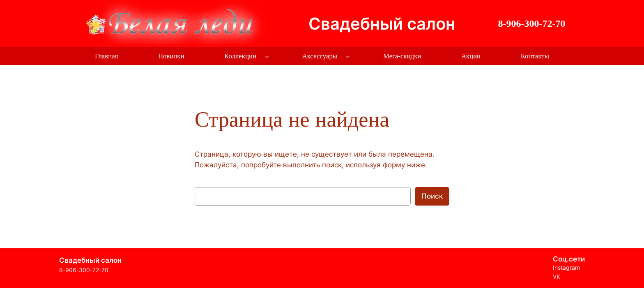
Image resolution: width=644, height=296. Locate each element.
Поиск (432, 196)
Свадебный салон (382, 24)
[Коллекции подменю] (267, 56)
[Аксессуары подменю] (348, 56)
